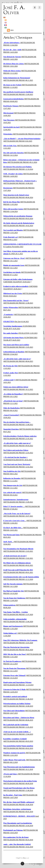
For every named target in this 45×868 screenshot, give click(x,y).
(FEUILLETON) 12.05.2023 (20, 333)
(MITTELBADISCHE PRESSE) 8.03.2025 (22, 134)
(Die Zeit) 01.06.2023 (16, 322)
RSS (12, 30)
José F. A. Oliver (22, 858)
